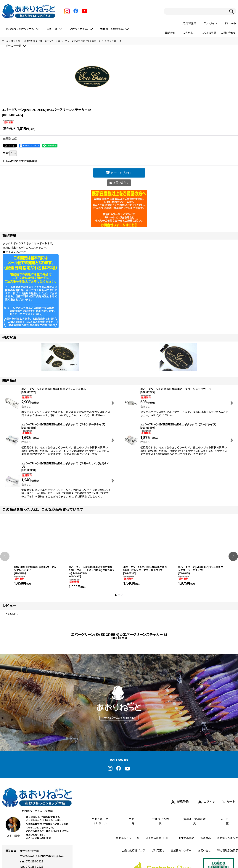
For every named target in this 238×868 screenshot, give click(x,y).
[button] (5, 610)
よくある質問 (209, 33)
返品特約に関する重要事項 (20, 215)
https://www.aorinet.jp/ (119, 771)
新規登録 (191, 23)
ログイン (212, 23)
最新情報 (170, 33)
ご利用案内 (189, 33)
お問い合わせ (228, 33)
